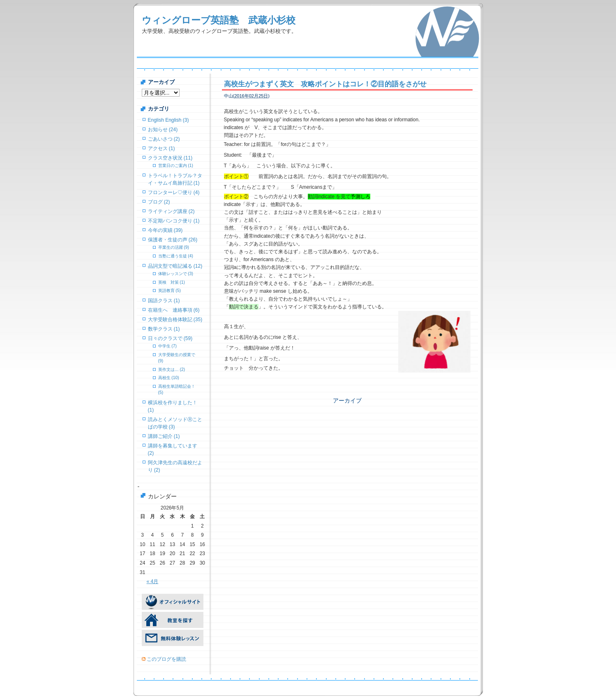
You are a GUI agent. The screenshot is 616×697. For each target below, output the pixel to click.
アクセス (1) (161, 148)
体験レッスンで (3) (176, 274)
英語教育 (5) (170, 291)
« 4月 (153, 581)
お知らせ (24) (163, 130)
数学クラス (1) (164, 329)
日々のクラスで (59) (170, 338)
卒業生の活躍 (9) (174, 247)
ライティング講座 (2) (171, 211)
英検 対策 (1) (172, 282)
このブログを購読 (166, 659)
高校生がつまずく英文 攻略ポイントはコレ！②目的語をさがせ (325, 84)
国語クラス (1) (164, 301)
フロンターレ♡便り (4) (174, 192)
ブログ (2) (159, 202)
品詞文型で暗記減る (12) (175, 266)
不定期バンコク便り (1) (174, 221)
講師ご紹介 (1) (164, 436)
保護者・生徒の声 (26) (173, 240)
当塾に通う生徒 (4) (176, 256)
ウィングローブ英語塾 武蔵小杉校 (219, 20)
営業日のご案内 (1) (176, 166)
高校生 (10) (169, 378)
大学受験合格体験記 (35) (175, 320)
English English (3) (168, 120)
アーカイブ (347, 401)
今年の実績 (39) (165, 230)
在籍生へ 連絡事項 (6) (174, 310)
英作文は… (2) (172, 369)
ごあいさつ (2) (164, 139)
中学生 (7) (167, 346)
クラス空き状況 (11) (170, 158)
